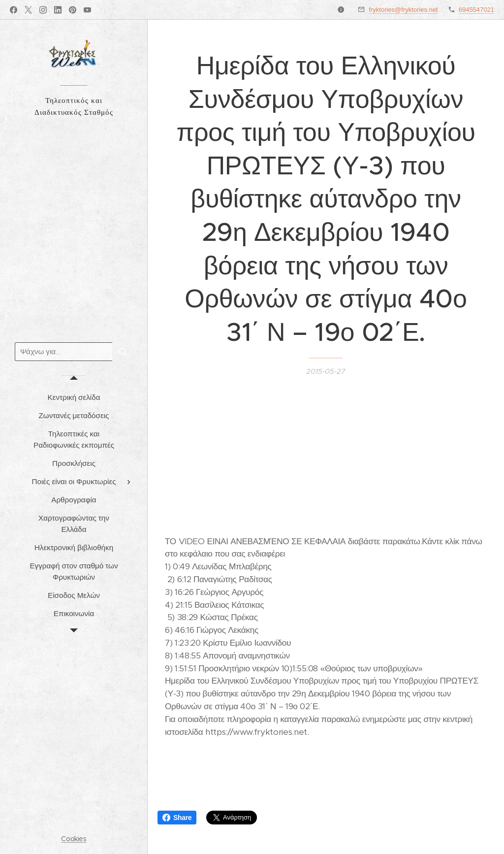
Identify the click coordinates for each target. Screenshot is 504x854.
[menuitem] (74, 397)
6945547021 (476, 10)
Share (177, 818)
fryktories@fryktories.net (403, 10)
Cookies (74, 839)
